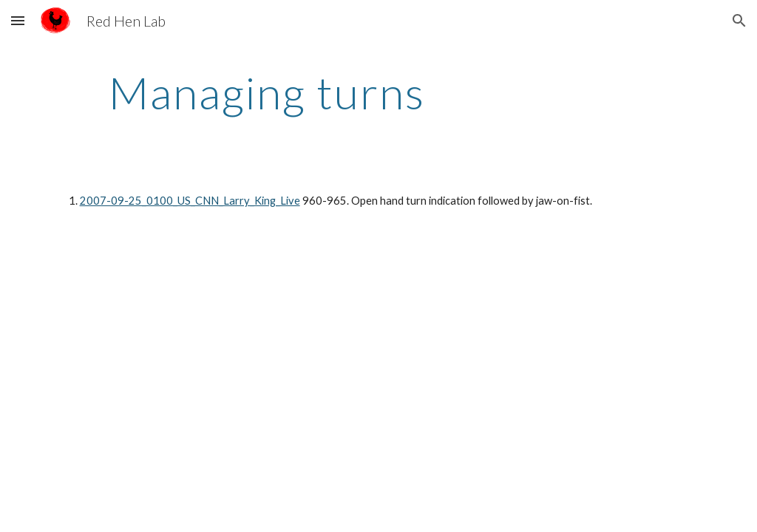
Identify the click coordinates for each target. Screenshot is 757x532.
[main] (267, 92)
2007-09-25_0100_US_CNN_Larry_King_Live (190, 201)
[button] (18, 20)
